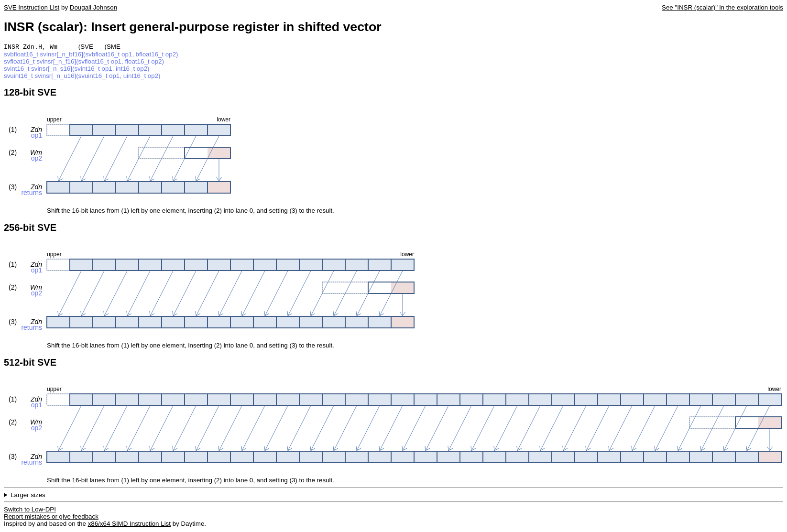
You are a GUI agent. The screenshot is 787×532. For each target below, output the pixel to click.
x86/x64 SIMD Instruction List (129, 525)
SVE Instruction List (32, 7)
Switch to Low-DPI (30, 510)
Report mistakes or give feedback (51, 517)
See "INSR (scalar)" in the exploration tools (722, 7)
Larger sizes (28, 496)
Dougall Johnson (93, 7)
